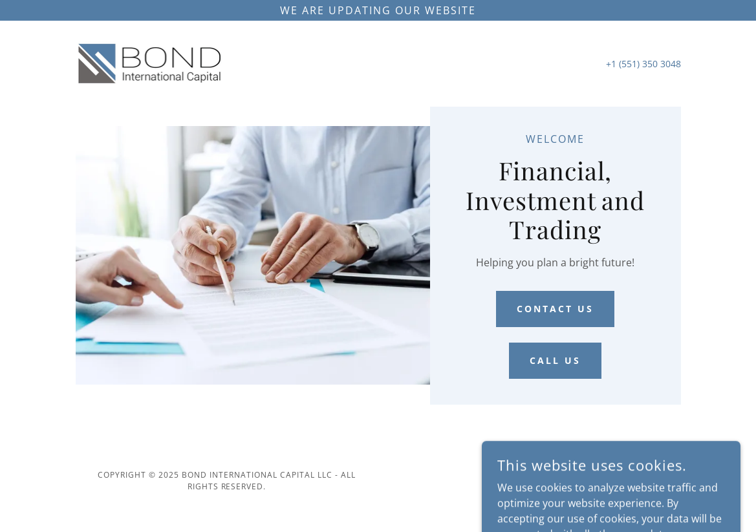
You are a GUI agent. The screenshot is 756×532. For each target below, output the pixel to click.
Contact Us (555, 309)
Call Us (555, 360)
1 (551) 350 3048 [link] (646, 64)
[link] (150, 63)
